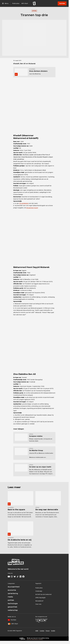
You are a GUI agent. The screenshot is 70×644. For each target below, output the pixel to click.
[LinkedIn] (20, 577)
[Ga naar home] (34, 3)
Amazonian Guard (32, 208)
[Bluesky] (15, 577)
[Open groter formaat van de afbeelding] (34, 106)
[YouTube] (62, 3)
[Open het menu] (5, 3)
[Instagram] (12, 577)
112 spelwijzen (24, 203)
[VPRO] (41, 621)
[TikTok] (18, 577)
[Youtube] (9, 577)
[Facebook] (23, 577)
